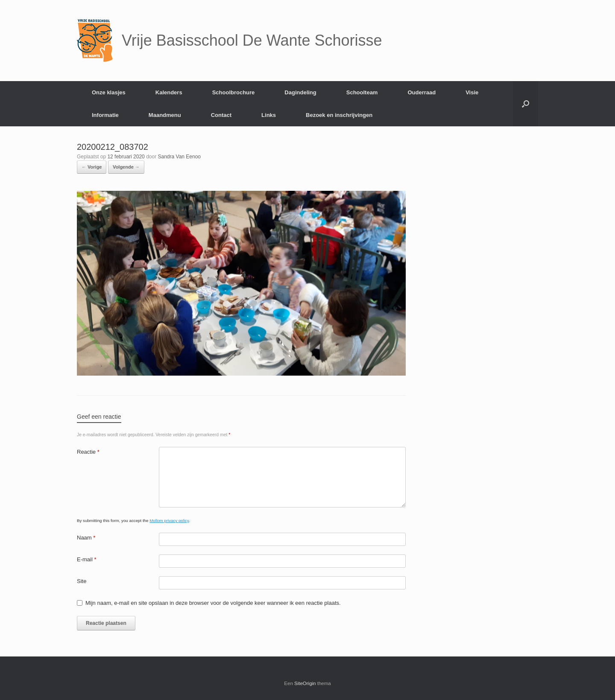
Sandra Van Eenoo (180, 157)
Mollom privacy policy (169, 521)
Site (82, 581)
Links (269, 115)
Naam (86, 538)
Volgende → (126, 167)
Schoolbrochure (234, 92)
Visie (472, 92)
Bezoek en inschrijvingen (339, 115)
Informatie (105, 115)
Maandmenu (165, 115)
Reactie (88, 452)
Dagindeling (300, 92)
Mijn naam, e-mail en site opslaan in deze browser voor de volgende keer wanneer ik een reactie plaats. (213, 603)
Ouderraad (422, 92)
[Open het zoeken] (526, 104)
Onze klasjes (109, 92)
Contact (221, 115)
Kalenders (169, 92)
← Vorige (92, 167)
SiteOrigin (305, 683)
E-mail (87, 559)
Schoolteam (362, 92)
